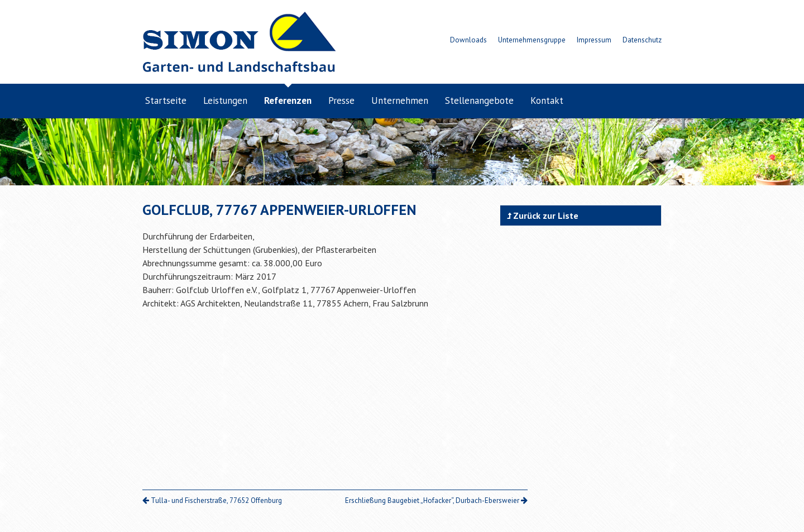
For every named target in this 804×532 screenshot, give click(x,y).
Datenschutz (642, 40)
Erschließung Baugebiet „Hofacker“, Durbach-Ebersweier (436, 500)
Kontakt (547, 100)
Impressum (594, 40)
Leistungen (225, 100)
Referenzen (288, 100)
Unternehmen (400, 100)
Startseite (166, 100)
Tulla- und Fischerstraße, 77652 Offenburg (212, 500)
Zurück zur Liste (543, 215)
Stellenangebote (479, 100)
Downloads (468, 40)
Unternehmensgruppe (532, 40)
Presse (341, 100)
